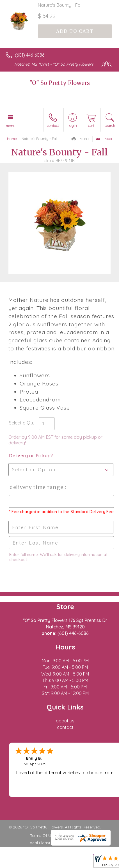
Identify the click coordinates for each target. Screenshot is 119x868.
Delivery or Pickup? (31, 456)
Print (81, 139)
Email (104, 139)
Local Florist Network (47, 843)
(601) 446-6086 (30, 55)
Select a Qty (22, 423)
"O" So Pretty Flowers (60, 83)
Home (12, 139)
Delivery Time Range (37, 487)
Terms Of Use (43, 835)
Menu (11, 126)
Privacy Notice (76, 835)
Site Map (82, 843)
